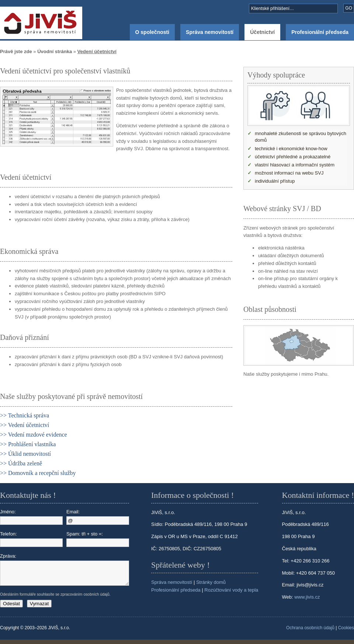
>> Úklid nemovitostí (25, 454)
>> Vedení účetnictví (25, 425)
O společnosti (152, 32)
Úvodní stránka (55, 51)
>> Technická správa (25, 415)
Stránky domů (211, 582)
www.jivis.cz (307, 597)
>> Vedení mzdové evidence (34, 435)
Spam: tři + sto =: (98, 539)
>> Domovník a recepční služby (38, 473)
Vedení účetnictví (97, 51)
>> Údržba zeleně (21, 463)
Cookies (346, 632)
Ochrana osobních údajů (310, 632)
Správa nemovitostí (210, 32)
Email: (98, 517)
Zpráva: (31, 572)
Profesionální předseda (320, 32)
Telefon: (31, 539)
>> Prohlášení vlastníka (28, 444)
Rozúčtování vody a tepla (231, 590)
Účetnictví (262, 32)
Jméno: (31, 517)
